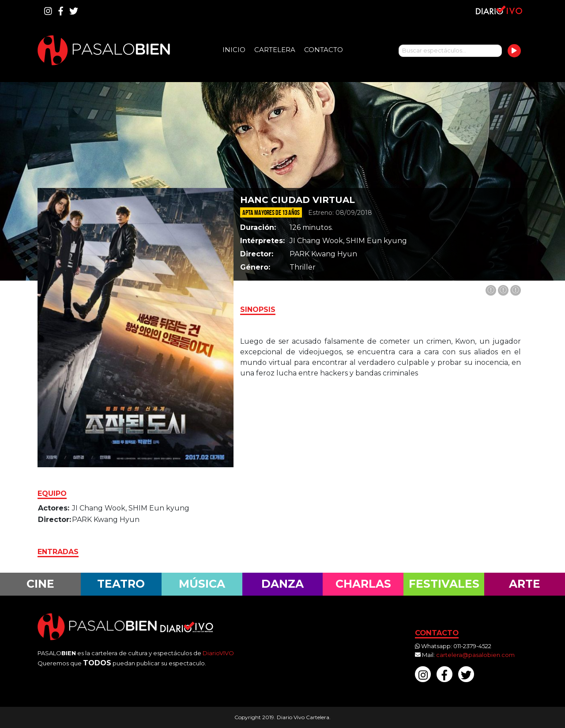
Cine (40, 584)
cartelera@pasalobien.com (475, 655)
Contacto (324, 50)
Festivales (444, 584)
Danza (282, 584)
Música (202, 584)
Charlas (363, 584)
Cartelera (275, 50)
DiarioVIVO (218, 653)
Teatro (121, 584)
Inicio (234, 50)
